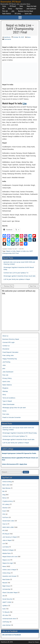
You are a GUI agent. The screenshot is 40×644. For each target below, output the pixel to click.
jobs (4, 368)
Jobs (13, 11)
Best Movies (6, 488)
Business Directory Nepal (25, 11)
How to (5, 524)
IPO (3, 9)
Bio (3, 491)
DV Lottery (18, 14)
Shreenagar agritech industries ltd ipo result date (19, 276)
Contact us (6, 346)
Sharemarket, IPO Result (11, 2)
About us (5, 336)
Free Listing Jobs (8, 355)
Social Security (7, 599)
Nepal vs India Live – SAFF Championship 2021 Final (20, 29)
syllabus (5, 606)
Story (4, 395)
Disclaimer (6, 349)
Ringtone (5, 388)
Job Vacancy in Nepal (10, 537)
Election (5, 508)
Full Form (5, 517)
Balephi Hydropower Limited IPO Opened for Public (19, 453)
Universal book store (9, 619)
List (4, 543)
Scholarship (6, 589)
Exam (4, 511)
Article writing (7, 482)
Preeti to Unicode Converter (12, 417)
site (4, 596)
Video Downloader (8, 404)
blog (4, 495)
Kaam (37, 642)
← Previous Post (7, 286)
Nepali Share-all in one (10, 557)
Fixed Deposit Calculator (10, 352)
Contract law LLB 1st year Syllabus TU (16, 273)
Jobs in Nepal (7, 540)
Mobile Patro (7, 553)
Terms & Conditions (9, 398)
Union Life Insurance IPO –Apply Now (15, 464)
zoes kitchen (7, 625)
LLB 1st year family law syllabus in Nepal (17, 279)
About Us (31, 642)
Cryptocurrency (8, 501)
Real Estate (6, 579)
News (21, 6)
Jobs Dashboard (31, 9)
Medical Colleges (8, 550)
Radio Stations (7, 14)
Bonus (10, 9)
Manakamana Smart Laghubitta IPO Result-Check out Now (20, 459)
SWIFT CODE (7, 602)
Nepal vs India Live (22, 251)
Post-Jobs (6, 414)
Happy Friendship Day (10, 359)
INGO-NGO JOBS (8, 527)
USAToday (6, 622)
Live (25, 103)
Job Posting (6, 362)
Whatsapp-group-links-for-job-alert (14, 408)
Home (4, 6)
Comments (7, 39)
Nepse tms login (32, 6)
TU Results (6, 612)
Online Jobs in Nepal (9, 570)
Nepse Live (6, 560)
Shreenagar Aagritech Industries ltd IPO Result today (20, 433)
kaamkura (7, 37)
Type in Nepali (7, 401)
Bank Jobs (6, 485)
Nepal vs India (11, 251)
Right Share (19, 9)
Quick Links (28, 14)
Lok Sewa (6, 547)
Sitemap (5, 391)
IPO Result (13, 6)
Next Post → (34, 286)
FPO (4, 514)
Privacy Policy (7, 378)
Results (5, 583)
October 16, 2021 (19, 37)
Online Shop (6, 573)
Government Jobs (8, 521)
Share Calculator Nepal (10, 592)
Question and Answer (9, 576)
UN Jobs (5, 615)
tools (4, 609)
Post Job (5, 11)
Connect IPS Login (8, 342)
